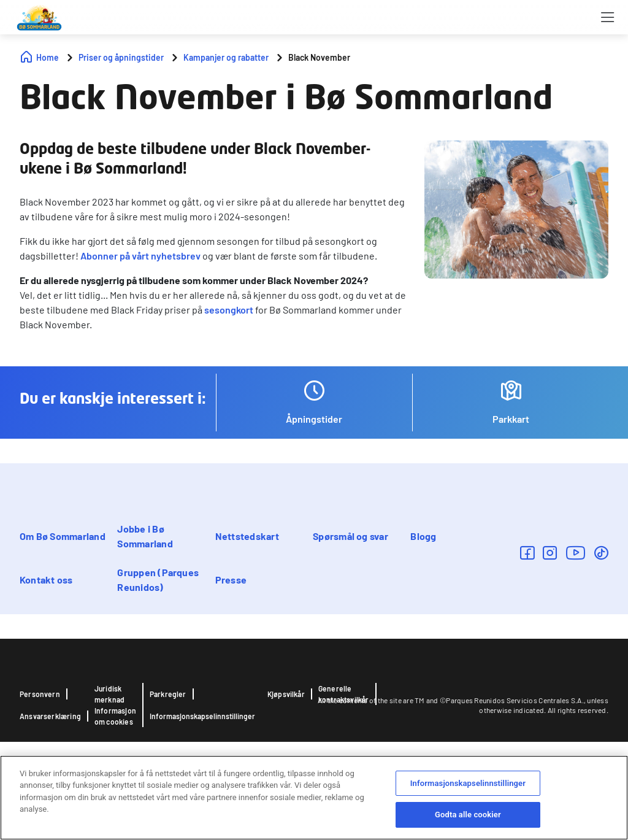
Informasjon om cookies (115, 716)
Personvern (40, 694)
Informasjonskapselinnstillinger (202, 716)
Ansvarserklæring (50, 716)
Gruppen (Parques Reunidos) (158, 580)
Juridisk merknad (109, 694)
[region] (314, 798)
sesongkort (229, 310)
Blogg (423, 536)
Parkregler (168, 694)
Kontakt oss (46, 580)
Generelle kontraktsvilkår (344, 694)
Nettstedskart (247, 536)
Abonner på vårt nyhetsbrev (140, 256)
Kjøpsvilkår (286, 694)
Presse (231, 580)
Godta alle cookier (468, 815)
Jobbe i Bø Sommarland (145, 536)
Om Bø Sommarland (63, 536)
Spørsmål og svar (350, 536)
